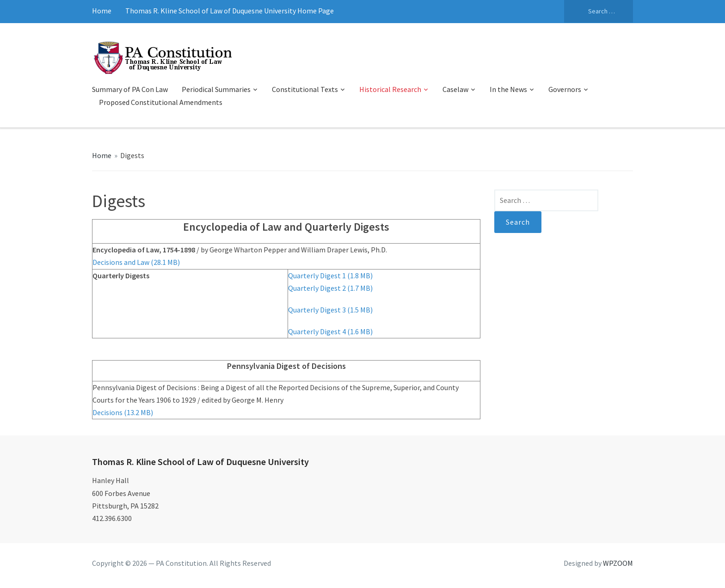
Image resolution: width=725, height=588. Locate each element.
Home (102, 11)
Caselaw (455, 89)
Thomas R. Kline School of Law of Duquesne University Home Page (230, 11)
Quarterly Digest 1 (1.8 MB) (330, 276)
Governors (565, 89)
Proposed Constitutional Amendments (161, 102)
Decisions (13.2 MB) (123, 412)
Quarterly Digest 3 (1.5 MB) (330, 310)
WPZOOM (618, 563)
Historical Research (390, 89)
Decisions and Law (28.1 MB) (136, 262)
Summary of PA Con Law (130, 89)
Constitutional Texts (305, 89)
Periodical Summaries (216, 89)
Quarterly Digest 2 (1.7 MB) (330, 288)
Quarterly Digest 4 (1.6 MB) (330, 331)
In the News (508, 89)
